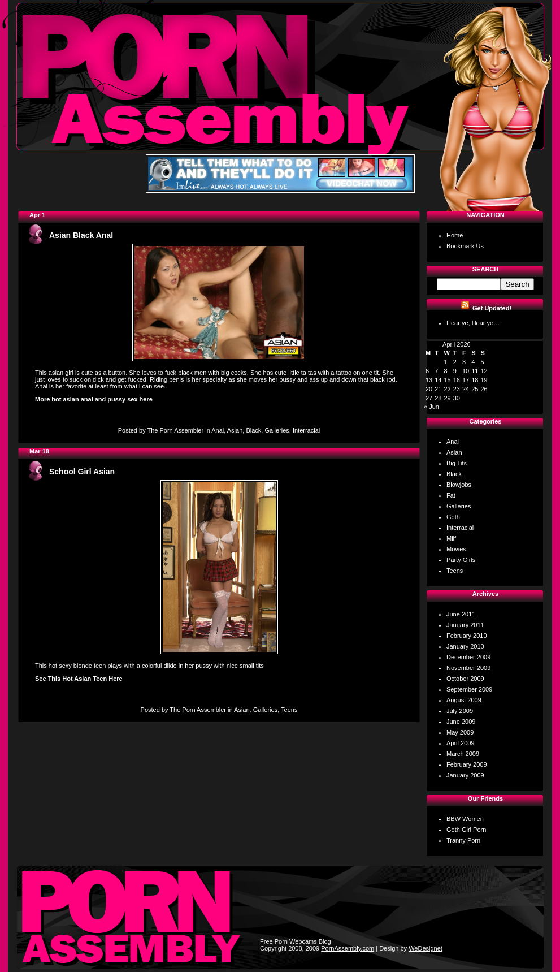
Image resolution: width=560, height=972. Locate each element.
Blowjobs (459, 485)
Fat (451, 495)
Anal (218, 430)
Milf (451, 538)
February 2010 (467, 636)
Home (455, 235)
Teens (289, 710)
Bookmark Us (465, 246)
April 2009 (461, 743)
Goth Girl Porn (466, 830)
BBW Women (465, 819)
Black (253, 430)
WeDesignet (426, 948)
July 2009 (460, 711)
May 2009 (460, 732)
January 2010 (465, 646)
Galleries (277, 430)
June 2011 (461, 614)
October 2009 (465, 679)
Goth (453, 517)
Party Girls (461, 560)
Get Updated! (492, 308)
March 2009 (463, 754)
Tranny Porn (463, 840)
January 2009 (465, 775)
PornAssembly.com (348, 948)
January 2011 (465, 625)
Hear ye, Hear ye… (473, 323)
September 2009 (469, 689)
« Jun (431, 407)
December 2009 (468, 657)
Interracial (306, 430)
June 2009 (461, 722)
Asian (235, 430)
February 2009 (467, 764)
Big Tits (457, 463)
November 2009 (468, 668)
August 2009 (464, 700)
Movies (456, 549)
